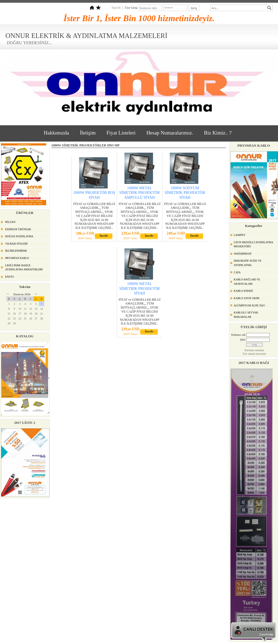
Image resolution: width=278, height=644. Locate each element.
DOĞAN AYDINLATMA (19, 236)
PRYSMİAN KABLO (17, 258)
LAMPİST (240, 235)
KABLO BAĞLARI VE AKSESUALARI (247, 282)
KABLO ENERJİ (243, 291)
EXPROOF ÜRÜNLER (18, 229)
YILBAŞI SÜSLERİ (16, 244)
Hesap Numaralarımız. (170, 133)
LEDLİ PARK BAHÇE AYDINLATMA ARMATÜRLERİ (24, 267)
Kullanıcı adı (238, 335)
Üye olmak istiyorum (254, 354)
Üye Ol (116, 8)
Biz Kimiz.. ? (218, 133)
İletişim (88, 133)
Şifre (243, 340)
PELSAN (10, 222)
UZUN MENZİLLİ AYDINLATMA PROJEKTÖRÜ (253, 244)
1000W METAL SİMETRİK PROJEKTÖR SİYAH (140, 288)
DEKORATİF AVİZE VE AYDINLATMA (248, 263)
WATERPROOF (243, 254)
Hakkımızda (56, 133)
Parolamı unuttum (254, 350)
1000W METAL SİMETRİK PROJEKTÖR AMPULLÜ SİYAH (140, 193)
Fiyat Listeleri (121, 133)
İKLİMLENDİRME (16, 251)
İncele (104, 236)
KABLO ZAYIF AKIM (247, 298)
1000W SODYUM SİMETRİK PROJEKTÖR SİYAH (185, 193)
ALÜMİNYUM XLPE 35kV (249, 305)
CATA (237, 272)
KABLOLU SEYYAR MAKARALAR (246, 315)
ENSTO (10, 277)
